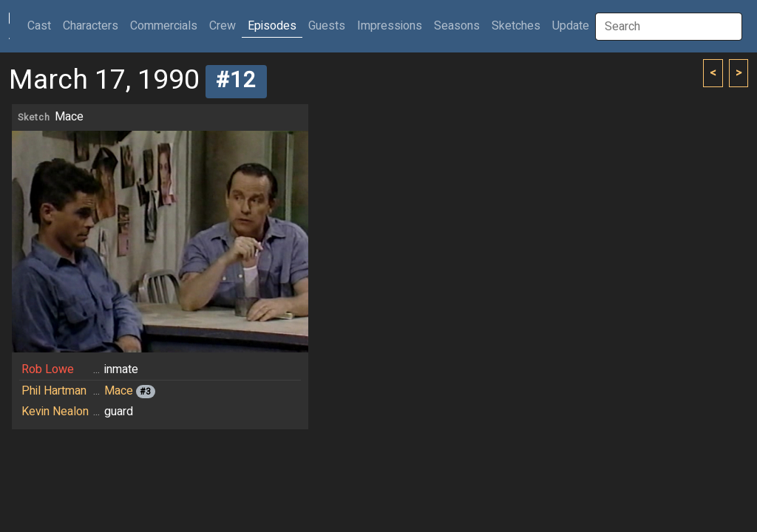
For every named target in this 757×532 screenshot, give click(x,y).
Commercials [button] (164, 26)
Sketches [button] (516, 26)
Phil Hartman (54, 391)
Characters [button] (91, 26)
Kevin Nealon (55, 412)
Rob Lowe (48, 369)
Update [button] (571, 26)
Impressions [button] (390, 26)
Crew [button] (223, 26)
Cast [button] (42, 25)
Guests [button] (327, 26)
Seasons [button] (457, 26)
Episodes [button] (272, 26)
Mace (119, 391)
